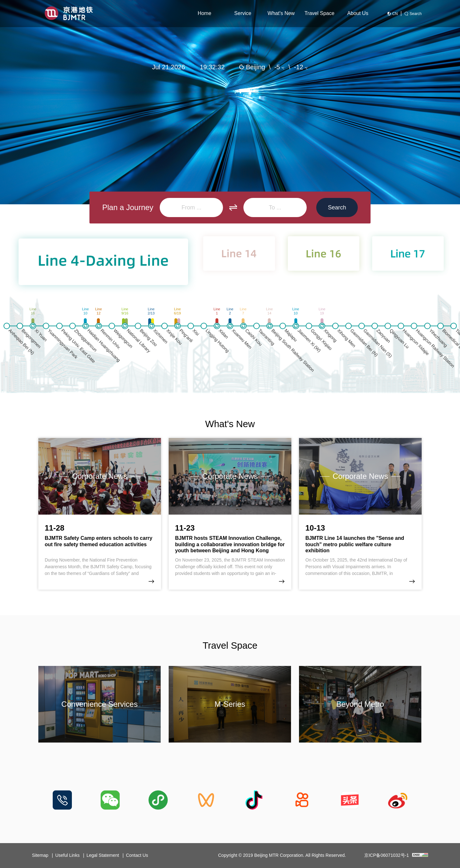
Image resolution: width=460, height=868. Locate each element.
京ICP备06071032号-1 (387, 855)
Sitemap (40, 855)
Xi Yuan (41, 335)
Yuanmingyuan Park (63, 344)
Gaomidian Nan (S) (378, 343)
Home (205, 13)
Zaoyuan (384, 336)
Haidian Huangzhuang (104, 345)
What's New (281, 13)
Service (243, 13)
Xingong (331, 336)
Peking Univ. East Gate (78, 346)
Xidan (224, 334)
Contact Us (137, 855)
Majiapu (291, 335)
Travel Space (319, 13)
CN (395, 14)
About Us (358, 13)
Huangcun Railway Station (435, 348)
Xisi (196, 332)
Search (416, 14)
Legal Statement (103, 855)
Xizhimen (160, 336)
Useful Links (67, 855)
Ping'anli (186, 336)
